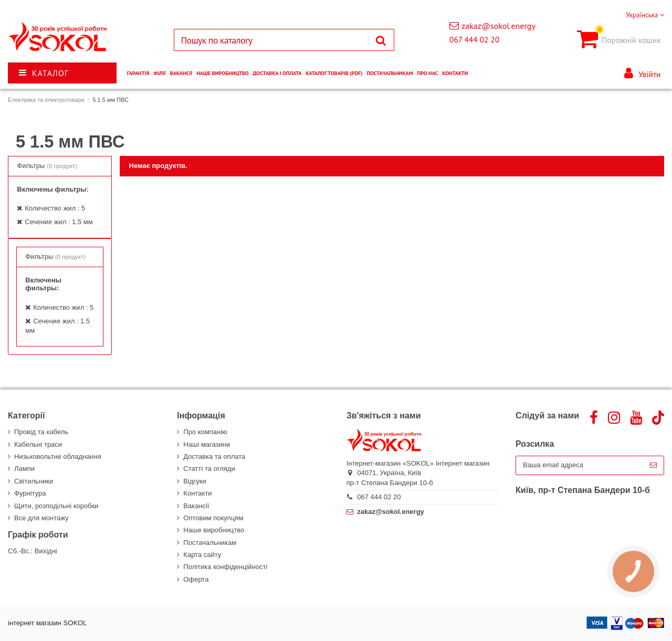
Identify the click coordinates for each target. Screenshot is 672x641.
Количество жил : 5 (55, 208)
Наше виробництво (214, 530)
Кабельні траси (38, 444)
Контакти (197, 493)
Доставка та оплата (214, 456)
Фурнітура (30, 493)
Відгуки (195, 481)
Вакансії (196, 506)
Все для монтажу (41, 518)
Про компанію (205, 432)
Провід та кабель (41, 432)
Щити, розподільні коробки (56, 506)
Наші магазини (207, 444)
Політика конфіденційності (225, 567)
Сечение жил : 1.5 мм (59, 222)
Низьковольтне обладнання (58, 456)
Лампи (24, 469)
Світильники (34, 481)
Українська (645, 15)
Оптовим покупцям (213, 518)
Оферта (196, 579)
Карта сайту (202, 555)
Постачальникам (210, 543)
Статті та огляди (209, 469)
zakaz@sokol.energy (498, 26)
